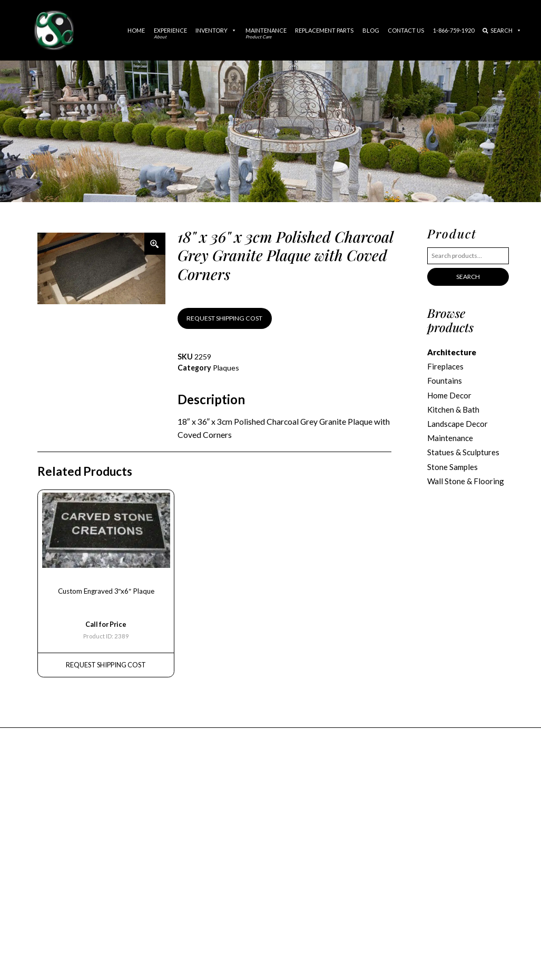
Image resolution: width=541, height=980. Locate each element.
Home (136, 30)
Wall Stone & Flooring (466, 481)
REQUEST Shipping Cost (106, 665)
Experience (170, 33)
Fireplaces (445, 366)
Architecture (452, 352)
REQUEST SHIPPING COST (224, 318)
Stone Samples (453, 467)
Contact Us (406, 30)
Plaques (226, 368)
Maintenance (266, 33)
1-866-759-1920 (454, 30)
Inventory (216, 30)
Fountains (445, 381)
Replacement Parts (324, 30)
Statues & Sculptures (463, 452)
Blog (371, 30)
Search (502, 30)
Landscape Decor (458, 424)
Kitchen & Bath (453, 409)
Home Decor (449, 395)
